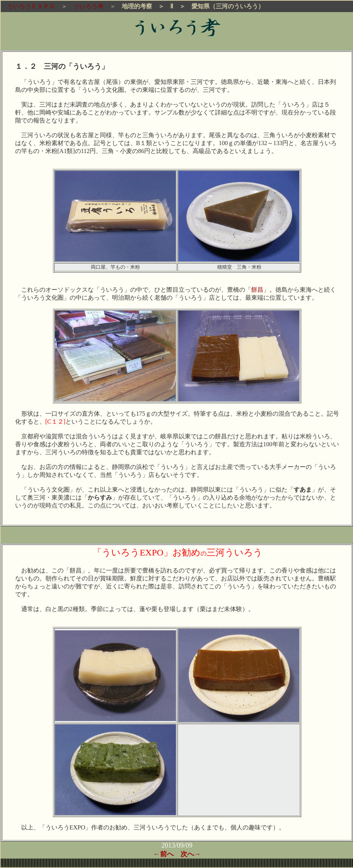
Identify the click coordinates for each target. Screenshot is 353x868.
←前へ (163, 854)
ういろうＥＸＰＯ (28, 6)
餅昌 (257, 290)
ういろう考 (89, 6)
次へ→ (191, 854)
